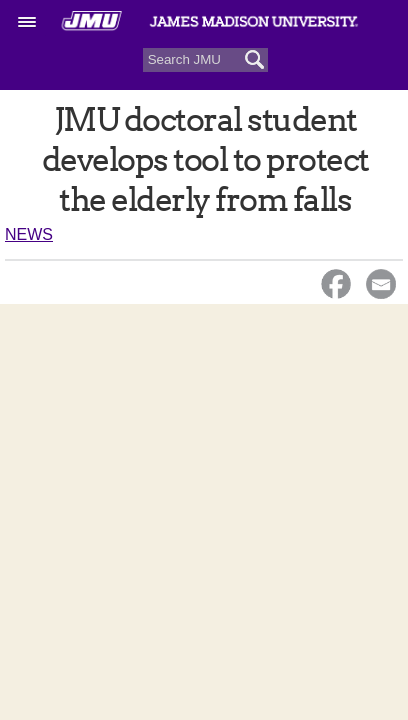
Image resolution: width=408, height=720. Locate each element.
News (29, 234)
